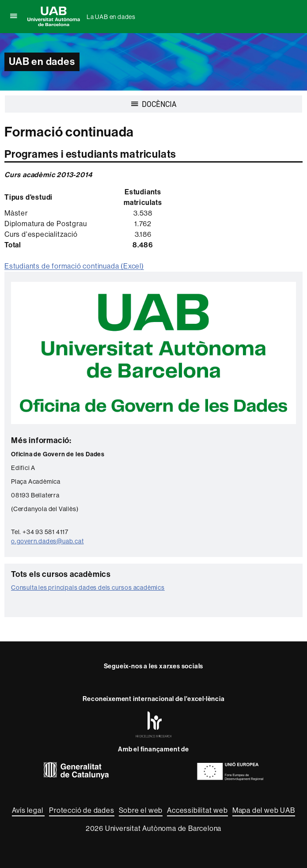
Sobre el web (141, 810)
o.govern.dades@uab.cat (47, 541)
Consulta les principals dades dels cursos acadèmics (88, 588)
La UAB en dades (111, 17)
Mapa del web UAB (264, 810)
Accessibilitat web (197, 810)
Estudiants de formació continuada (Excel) (74, 266)
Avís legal (28, 810)
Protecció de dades (81, 810)
